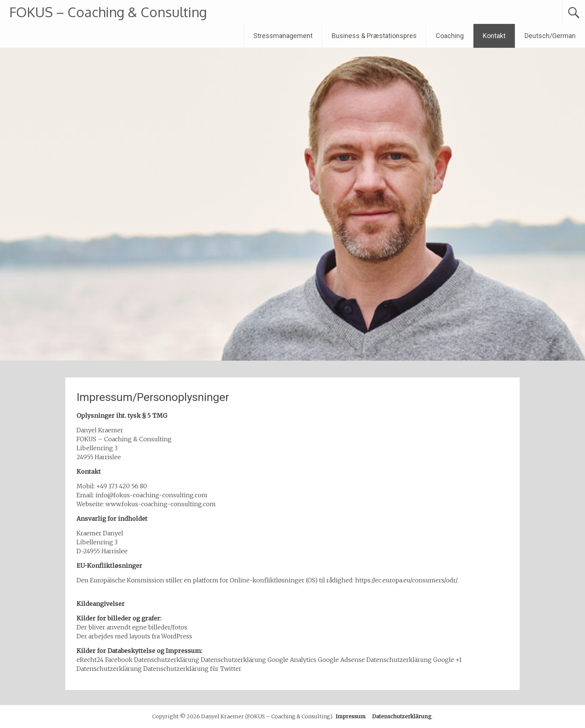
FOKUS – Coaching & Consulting (108, 12)
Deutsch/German (550, 36)
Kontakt (494, 36)
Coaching (450, 36)
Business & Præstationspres (374, 36)
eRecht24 (90, 660)
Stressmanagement (283, 36)
